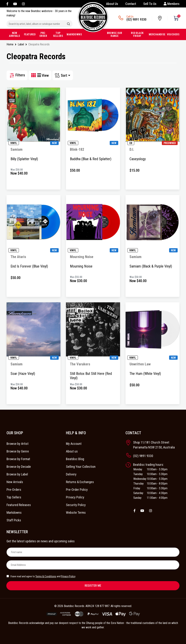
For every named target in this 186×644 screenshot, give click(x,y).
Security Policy (76, 505)
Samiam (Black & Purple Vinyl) (151, 266)
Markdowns (14, 513)
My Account (74, 444)
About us (72, 451)
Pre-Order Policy (77, 490)
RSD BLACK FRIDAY (137, 34)
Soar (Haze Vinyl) (23, 374)
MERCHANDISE (157, 34)
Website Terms (76, 513)
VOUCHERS (173, 34)
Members (172, 4)
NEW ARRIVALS (14, 34)
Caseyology (138, 159)
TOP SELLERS (58, 34)
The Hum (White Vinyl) (145, 374)
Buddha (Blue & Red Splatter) (91, 159)
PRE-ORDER (43, 34)
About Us (112, 4)
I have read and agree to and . (41, 576)
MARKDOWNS (74, 34)
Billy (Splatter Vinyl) (24, 159)
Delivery (71, 474)
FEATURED (30, 34)
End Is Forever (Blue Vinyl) (29, 266)
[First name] (93, 552)
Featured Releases (19, 505)
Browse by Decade (19, 467)
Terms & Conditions (46, 576)
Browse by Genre (18, 451)
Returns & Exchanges (80, 482)
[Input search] (36, 24)
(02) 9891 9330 (136, 19)
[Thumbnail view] (34, 75)
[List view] (39, 75)
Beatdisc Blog (75, 459)
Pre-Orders (14, 490)
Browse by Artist (18, 444)
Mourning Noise (81, 266)
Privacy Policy (75, 497)
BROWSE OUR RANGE (115, 34)
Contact (131, 4)
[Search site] (68, 24)
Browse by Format (18, 459)
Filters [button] (17, 75)
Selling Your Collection (81, 467)
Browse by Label (17, 474)
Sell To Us (150, 4)
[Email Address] (93, 565)
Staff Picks (14, 520)
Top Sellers (14, 497)
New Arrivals (15, 482)
